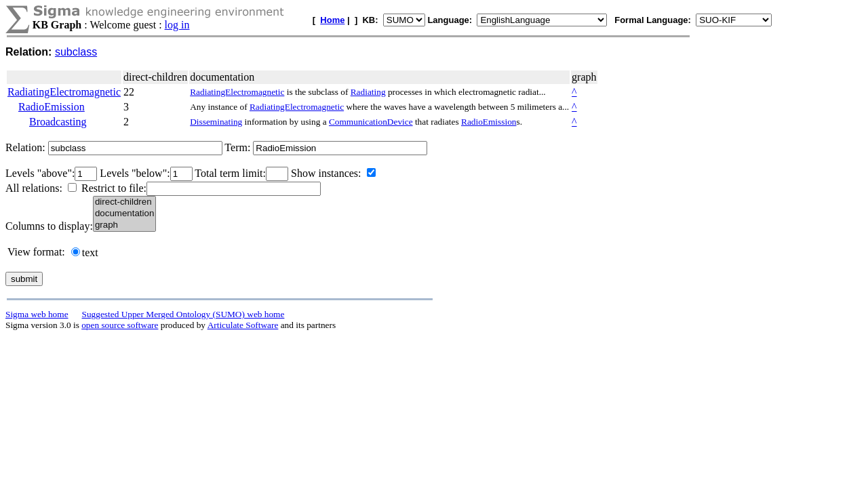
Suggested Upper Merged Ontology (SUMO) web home (183, 314)
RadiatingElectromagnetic (64, 92)
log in (177, 25)
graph (124, 225)
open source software (120, 325)
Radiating (368, 92)
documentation (124, 214)
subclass (76, 52)
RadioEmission (52, 107)
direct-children (124, 202)
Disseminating (216, 122)
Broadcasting (58, 122)
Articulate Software (243, 325)
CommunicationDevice (371, 122)
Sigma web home (37, 314)
